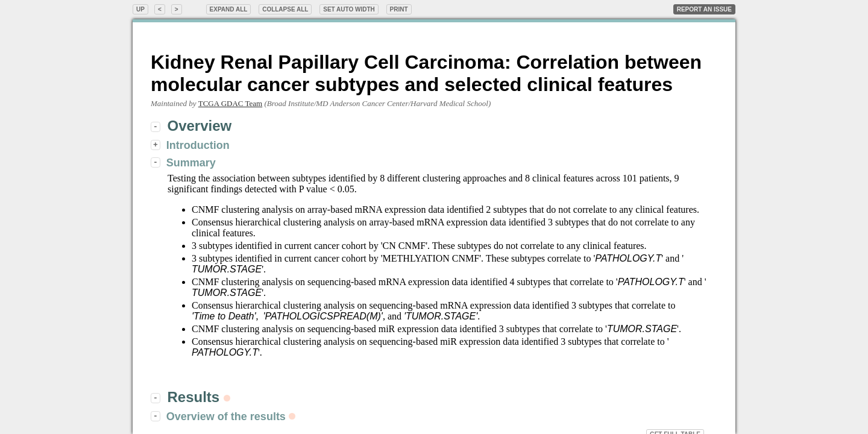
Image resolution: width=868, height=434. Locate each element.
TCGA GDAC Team (230, 103)
